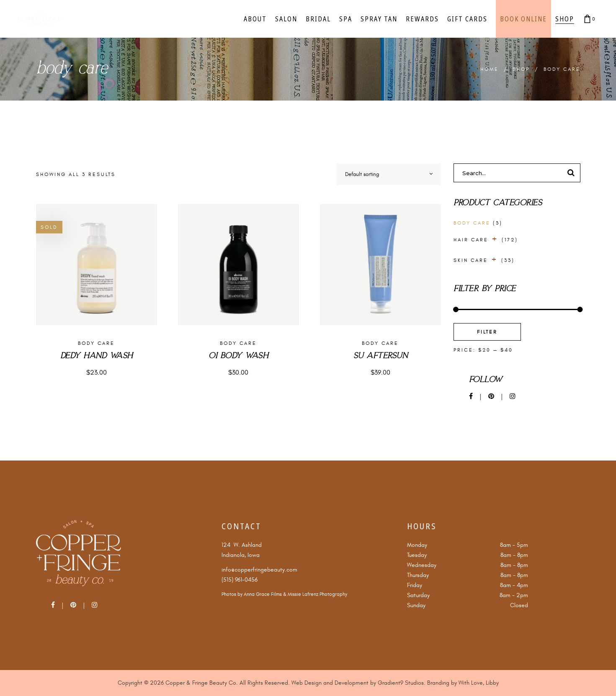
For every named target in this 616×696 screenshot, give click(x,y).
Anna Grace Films (263, 594)
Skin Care (471, 260)
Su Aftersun (381, 356)
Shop (521, 69)
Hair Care (471, 240)
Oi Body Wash (238, 356)
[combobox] (389, 174)
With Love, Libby (479, 683)
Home (490, 69)
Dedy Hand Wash (97, 356)
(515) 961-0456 (240, 580)
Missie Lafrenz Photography (317, 594)
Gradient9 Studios (401, 683)
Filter (487, 332)
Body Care (96, 343)
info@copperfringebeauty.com (259, 570)
